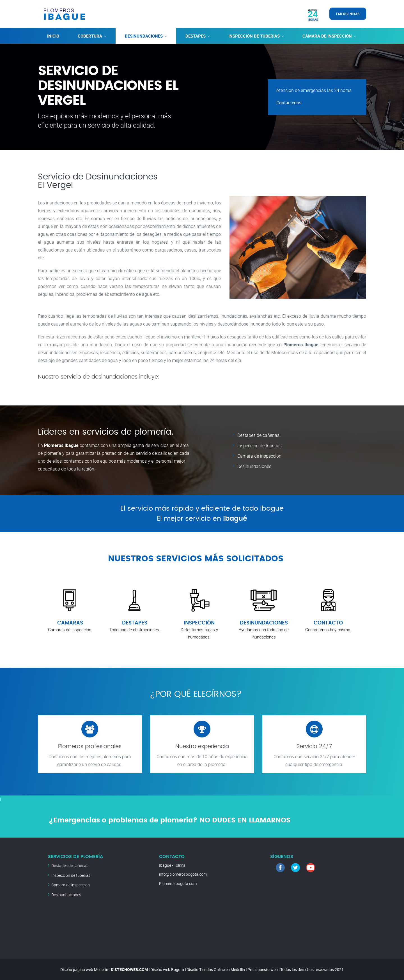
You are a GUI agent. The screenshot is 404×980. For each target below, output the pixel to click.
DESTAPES (196, 36)
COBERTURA (90, 36)
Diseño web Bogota (167, 969)
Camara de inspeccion (259, 455)
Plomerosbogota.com (178, 883)
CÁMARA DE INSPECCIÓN (327, 36)
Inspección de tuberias (260, 445)
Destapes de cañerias (258, 435)
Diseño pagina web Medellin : (85, 969)
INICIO (53, 36)
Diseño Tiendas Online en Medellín (216, 969)
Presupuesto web (263, 969)
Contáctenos (289, 103)
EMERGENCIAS (348, 14)
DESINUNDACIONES (144, 36)
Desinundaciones (254, 465)
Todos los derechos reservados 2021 (312, 969)
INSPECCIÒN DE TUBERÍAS (254, 36)
